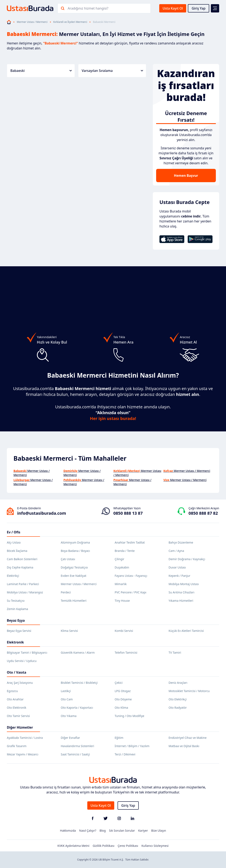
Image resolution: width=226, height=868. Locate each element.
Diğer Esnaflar (70, 738)
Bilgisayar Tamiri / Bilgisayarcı (27, 653)
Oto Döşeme (123, 699)
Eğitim (119, 738)
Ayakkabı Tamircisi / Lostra (25, 738)
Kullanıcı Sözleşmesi (155, 846)
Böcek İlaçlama (17, 551)
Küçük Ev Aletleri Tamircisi (186, 631)
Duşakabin (122, 567)
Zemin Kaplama (17, 609)
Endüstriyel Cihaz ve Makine (188, 738)
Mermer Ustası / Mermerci (32, 22)
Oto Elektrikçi (178, 699)
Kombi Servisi (124, 631)
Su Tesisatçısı (16, 601)
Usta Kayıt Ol (173, 8)
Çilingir (119, 559)
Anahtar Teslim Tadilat (130, 542)
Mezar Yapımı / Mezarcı (23, 754)
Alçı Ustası (14, 542)
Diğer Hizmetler (20, 727)
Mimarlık (121, 584)
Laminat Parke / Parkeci (23, 584)
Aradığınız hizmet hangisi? (88, 8)
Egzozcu (12, 691)
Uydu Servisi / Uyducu (22, 661)
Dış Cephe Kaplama (20, 567)
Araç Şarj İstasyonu (20, 683)
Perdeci (66, 592)
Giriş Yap (199, 8)
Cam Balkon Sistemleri (22, 559)
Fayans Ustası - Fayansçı (131, 576)
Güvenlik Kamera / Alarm (78, 653)
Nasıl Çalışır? (88, 831)
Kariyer (143, 831)
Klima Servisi (69, 631)
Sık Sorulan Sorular (122, 831)
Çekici (119, 683)
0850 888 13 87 (128, 513)
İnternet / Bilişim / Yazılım (132, 746)
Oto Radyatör (178, 708)
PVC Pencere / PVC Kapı (131, 592)
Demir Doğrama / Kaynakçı (187, 559)
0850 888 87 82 (203, 513)
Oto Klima (121, 708)
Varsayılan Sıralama (112, 71)
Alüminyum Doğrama (75, 542)
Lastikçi (66, 691)
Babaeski (41, 71)
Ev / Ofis (14, 532)
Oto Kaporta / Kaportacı (77, 708)
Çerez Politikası (128, 846)
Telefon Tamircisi (126, 653)
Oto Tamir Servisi (18, 716)
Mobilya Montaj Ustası (184, 584)
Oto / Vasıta (17, 672)
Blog (103, 831)
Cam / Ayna (176, 551)
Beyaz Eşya (16, 620)
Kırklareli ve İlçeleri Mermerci (70, 22)
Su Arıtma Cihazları (181, 592)
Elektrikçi (13, 576)
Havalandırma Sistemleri (77, 746)
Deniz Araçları (178, 683)
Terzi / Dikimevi (125, 754)
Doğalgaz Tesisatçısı (74, 567)
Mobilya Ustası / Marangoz (25, 592)
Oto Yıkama (69, 716)
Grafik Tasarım (17, 746)
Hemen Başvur (186, 176)
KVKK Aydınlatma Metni (73, 846)
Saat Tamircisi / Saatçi (75, 754)
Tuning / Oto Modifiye (129, 716)
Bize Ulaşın (159, 831)
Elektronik (15, 642)
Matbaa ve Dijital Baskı (184, 746)
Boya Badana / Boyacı (75, 551)
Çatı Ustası (68, 559)
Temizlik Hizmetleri (74, 601)
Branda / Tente (125, 551)
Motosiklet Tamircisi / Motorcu (189, 691)
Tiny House (122, 601)
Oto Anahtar (15, 699)
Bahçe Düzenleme (181, 542)
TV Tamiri (175, 653)
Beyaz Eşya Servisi (19, 631)
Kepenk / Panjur (179, 576)
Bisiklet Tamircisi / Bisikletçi (79, 683)
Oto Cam (67, 699)
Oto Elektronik (17, 708)
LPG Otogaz (123, 691)
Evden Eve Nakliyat (74, 576)
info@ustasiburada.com (42, 513)
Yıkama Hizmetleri (181, 601)
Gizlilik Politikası (103, 846)
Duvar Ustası (177, 567)
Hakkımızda (68, 831)
